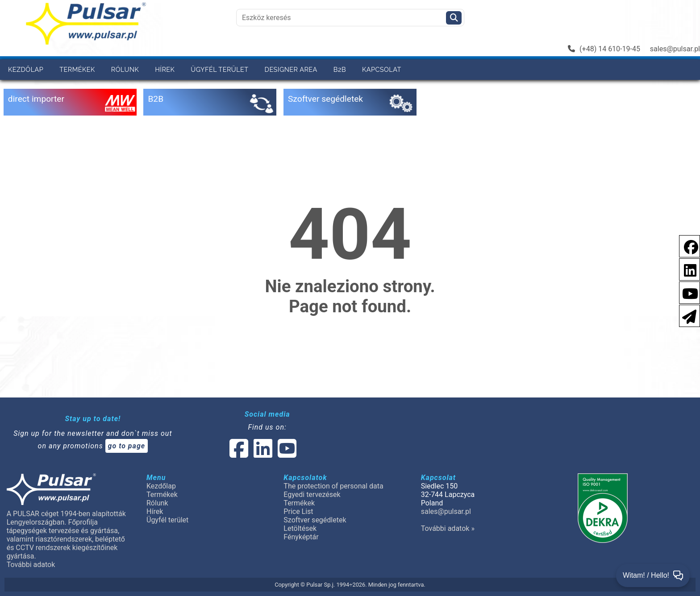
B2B (340, 69)
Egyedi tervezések (312, 495)
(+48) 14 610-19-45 (604, 49)
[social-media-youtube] (687, 292)
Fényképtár (301, 537)
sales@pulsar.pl (675, 49)
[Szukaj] (454, 18)
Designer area (291, 69)
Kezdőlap (26, 69)
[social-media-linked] (262, 454)
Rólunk (125, 69)
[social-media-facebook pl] (687, 246)
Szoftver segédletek (315, 520)
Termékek (77, 69)
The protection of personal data (333, 486)
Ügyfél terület (219, 69)
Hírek (165, 69)
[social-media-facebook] (239, 454)
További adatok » (448, 528)
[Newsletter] (687, 315)
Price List (298, 511)
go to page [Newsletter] (127, 446)
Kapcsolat (382, 69)
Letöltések (300, 528)
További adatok (31, 565)
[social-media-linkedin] (686, 269)
